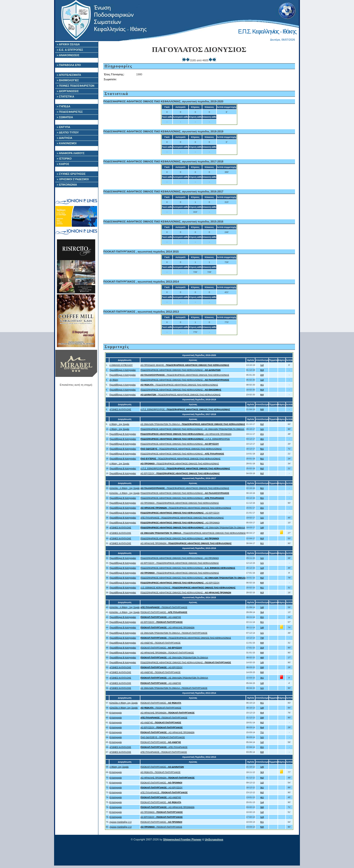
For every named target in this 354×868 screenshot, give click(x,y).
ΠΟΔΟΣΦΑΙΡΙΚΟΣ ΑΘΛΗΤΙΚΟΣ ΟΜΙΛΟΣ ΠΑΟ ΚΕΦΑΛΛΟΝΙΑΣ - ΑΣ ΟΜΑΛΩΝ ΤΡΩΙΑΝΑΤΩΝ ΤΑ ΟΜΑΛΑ (192, 429)
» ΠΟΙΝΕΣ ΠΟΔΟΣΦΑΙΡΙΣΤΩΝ (76, 86)
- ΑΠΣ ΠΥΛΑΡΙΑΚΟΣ (164, 747)
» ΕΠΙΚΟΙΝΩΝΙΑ (67, 185)
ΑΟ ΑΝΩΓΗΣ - (161, 723)
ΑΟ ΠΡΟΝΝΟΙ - (162, 812)
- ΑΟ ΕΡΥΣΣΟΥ (180, 513)
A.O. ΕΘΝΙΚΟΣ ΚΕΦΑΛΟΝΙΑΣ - (188, 588)
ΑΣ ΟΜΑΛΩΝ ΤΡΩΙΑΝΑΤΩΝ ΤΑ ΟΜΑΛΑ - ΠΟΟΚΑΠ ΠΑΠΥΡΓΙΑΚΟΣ (174, 633)
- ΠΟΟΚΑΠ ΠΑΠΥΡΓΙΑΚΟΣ (164, 607)
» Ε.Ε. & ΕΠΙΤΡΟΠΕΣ (70, 50)
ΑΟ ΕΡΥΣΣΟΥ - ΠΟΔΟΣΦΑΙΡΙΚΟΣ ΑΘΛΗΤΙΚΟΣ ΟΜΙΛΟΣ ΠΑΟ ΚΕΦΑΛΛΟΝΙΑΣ (180, 563)
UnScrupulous (214, 839)
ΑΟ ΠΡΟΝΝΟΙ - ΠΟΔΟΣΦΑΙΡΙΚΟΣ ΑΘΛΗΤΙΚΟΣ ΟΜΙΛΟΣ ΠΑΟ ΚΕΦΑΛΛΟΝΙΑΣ (180, 503)
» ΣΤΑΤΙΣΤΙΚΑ (66, 96)
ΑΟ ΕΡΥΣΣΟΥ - (180, 473)
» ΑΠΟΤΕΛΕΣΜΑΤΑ (69, 75)
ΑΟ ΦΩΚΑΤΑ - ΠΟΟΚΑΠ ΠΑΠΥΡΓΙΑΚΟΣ (160, 772)
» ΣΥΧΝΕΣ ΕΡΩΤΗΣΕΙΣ (71, 174)
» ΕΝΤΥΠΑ (63, 127)
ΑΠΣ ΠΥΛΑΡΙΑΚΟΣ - (164, 792)
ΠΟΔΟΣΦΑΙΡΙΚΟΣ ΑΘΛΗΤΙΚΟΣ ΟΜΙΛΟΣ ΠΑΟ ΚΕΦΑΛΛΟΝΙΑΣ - (180, 370)
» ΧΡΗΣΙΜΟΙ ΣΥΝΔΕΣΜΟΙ (73, 179)
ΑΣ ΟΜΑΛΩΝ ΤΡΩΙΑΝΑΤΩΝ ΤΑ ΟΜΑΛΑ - (193, 424)
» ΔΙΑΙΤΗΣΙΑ (65, 138)
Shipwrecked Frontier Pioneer (182, 839)
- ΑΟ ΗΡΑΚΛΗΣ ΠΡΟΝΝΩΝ (186, 434)
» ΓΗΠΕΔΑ (64, 106)
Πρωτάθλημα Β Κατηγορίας (123, 434)
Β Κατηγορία (116, 713)
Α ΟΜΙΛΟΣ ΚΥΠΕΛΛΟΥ (121, 365)
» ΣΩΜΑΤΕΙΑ (65, 117)
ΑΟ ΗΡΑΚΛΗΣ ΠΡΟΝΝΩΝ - (186, 543)
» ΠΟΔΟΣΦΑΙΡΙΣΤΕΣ (70, 112)
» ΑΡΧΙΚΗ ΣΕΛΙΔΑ (68, 44)
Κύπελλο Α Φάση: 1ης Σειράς (124, 703)
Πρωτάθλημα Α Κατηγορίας (123, 370)
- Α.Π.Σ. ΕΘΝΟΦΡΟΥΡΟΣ (185, 439)
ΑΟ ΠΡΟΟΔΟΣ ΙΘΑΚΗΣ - (185, 365)
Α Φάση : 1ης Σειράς (119, 424)
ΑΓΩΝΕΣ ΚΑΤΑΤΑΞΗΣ (120, 409)
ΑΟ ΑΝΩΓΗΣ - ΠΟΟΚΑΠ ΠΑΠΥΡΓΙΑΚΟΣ (160, 643)
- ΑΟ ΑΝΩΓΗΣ (161, 617)
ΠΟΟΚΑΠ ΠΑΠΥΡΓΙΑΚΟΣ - (164, 612)
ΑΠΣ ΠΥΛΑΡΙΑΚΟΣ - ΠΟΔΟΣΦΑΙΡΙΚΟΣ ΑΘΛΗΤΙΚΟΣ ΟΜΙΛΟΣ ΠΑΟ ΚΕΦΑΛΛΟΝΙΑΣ (182, 518)
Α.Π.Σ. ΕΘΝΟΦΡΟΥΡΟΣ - (185, 409)
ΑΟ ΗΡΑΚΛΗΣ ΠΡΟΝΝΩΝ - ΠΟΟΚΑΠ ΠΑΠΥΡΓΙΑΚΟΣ (167, 653)
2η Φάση (114, 380)
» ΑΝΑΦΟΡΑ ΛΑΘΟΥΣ (71, 153)
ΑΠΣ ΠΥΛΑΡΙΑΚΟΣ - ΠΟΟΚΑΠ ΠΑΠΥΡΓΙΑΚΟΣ (164, 752)
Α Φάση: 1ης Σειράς (119, 767)
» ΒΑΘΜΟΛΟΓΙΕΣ (68, 80)
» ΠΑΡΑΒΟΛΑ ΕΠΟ (69, 65)
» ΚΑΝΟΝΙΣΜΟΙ (67, 143)
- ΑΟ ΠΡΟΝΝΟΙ (180, 523)
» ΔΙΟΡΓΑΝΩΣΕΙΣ (68, 91)
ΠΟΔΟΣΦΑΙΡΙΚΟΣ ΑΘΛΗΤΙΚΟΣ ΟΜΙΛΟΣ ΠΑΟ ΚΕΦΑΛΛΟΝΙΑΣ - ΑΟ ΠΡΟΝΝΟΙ (180, 558)
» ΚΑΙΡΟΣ (63, 164)
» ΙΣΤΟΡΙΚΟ (64, 159)
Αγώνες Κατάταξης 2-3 (120, 822)
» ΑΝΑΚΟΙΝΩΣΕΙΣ (68, 55)
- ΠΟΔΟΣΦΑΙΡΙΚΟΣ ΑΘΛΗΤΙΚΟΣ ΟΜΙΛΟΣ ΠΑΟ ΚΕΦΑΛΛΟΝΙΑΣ (185, 375)
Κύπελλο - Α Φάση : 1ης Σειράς (125, 488)
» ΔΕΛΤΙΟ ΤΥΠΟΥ (68, 132)
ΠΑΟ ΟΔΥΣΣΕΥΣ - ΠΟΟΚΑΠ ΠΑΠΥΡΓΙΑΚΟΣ (163, 737)
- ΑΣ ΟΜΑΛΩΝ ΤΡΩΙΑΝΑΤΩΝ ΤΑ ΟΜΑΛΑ (193, 528)
